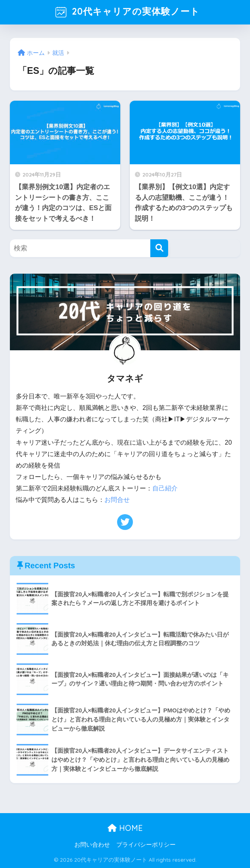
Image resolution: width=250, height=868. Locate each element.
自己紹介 (165, 488)
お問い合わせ (92, 845)
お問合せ (117, 500)
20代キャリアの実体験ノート (126, 12)
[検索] (159, 248)
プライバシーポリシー (146, 845)
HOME (125, 828)
